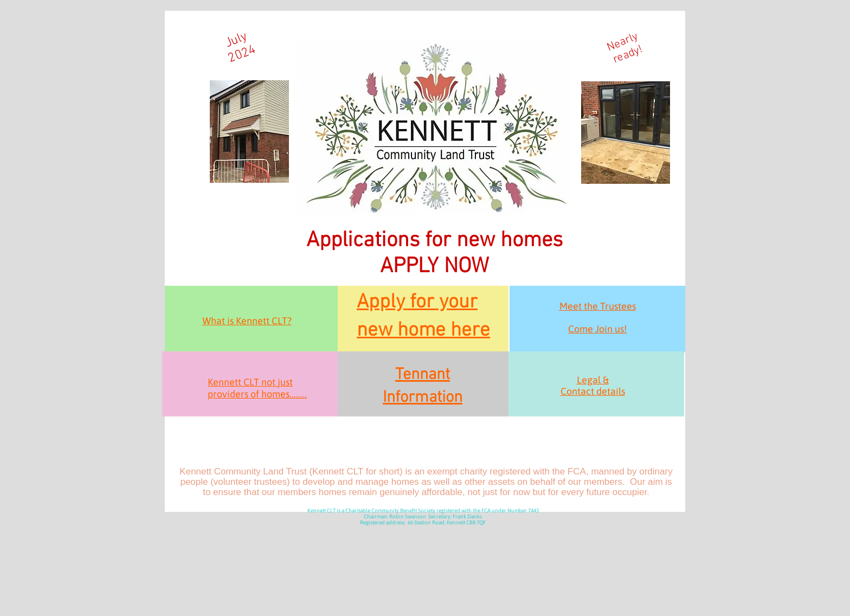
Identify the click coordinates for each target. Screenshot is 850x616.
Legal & (593, 380)
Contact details (593, 391)
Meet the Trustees (598, 306)
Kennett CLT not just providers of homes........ (257, 388)
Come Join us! (597, 329)
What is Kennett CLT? (247, 321)
